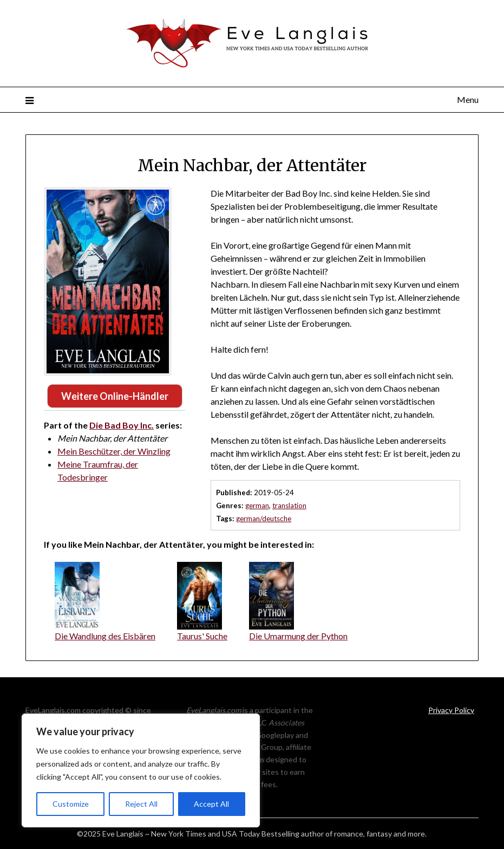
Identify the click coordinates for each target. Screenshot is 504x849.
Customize (71, 804)
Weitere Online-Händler (115, 396)
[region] (141, 770)
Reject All (141, 804)
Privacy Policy (451, 710)
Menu (468, 99)
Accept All (211, 804)
